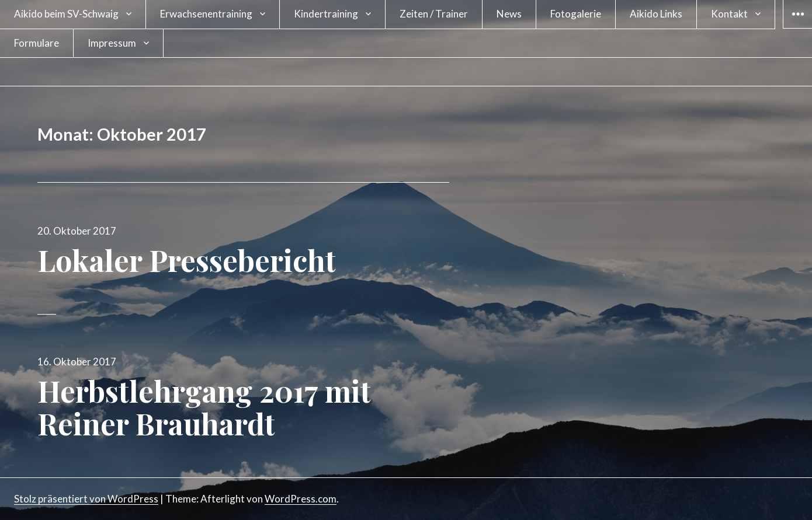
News (509, 14)
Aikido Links (656, 14)
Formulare (37, 43)
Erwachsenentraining (206, 14)
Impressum (112, 43)
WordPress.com (301, 499)
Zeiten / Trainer (434, 14)
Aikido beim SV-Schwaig (66, 14)
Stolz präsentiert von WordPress (86, 499)
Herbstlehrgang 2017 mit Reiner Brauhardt (204, 407)
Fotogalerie (576, 14)
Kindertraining (326, 14)
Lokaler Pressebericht (187, 260)
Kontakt (729, 14)
